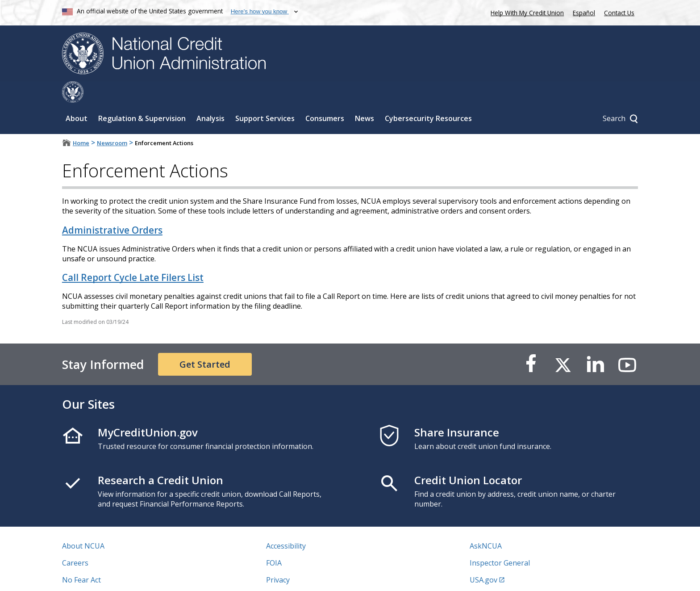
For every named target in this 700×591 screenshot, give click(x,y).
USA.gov (483, 558)
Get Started (205, 343)
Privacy (278, 558)
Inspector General (500, 541)
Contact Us (619, 13)
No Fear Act (81, 558)
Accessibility (286, 524)
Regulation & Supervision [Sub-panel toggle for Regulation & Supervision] (142, 97)
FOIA (274, 541)
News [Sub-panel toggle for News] (365, 97)
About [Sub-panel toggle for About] (77, 97)
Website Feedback (296, 575)
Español (584, 13)
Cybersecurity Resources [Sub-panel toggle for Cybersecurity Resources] (428, 97)
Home (81, 122)
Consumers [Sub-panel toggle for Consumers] (325, 97)
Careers (75, 541)
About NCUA (83, 524)
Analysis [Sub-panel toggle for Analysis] (210, 97)
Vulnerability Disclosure (102, 575)
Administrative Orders (112, 209)
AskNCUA (486, 524)
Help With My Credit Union (525, 12)
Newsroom (112, 122)
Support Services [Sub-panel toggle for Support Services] (265, 97)
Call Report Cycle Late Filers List (133, 256)
